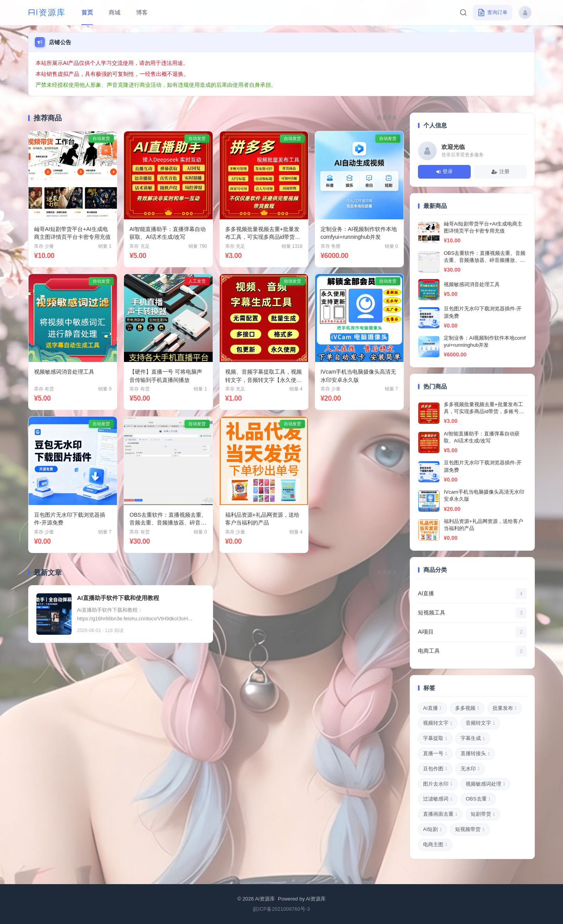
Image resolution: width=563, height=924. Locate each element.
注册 (500, 171)
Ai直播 (432, 708)
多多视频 (467, 708)
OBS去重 (478, 799)
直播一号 (435, 754)
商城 (115, 12)
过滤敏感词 (438, 799)
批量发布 (505, 708)
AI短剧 (432, 830)
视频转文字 (438, 723)
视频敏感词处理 (485, 784)
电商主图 (435, 845)
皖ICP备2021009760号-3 (281, 909)
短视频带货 (470, 830)
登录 (445, 171)
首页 (87, 12)
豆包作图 (435, 769)
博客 (142, 12)
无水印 (470, 769)
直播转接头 (475, 754)
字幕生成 (473, 739)
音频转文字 (480, 723)
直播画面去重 (440, 815)
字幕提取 (435, 739)
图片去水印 (438, 784)
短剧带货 (483, 815)
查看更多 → (390, 118)
